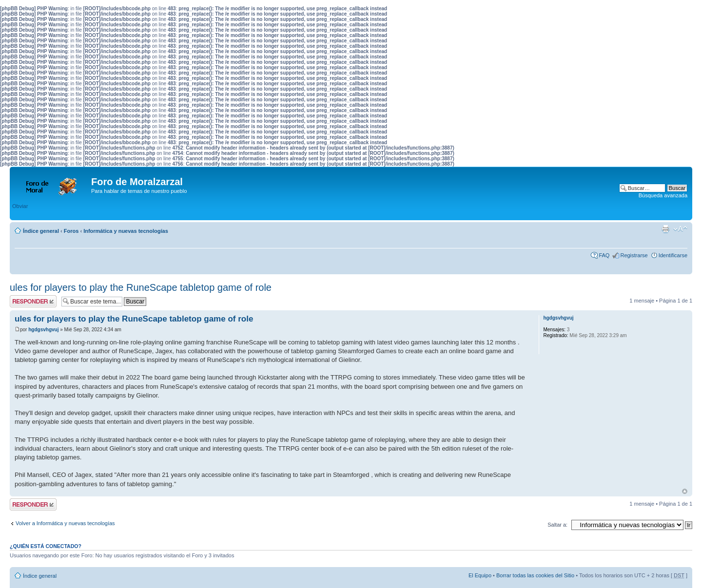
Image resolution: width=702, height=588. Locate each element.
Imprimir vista (665, 229)
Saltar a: (557, 525)
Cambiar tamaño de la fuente (680, 229)
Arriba (685, 491)
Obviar (20, 206)
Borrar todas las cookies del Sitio (535, 575)
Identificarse (673, 255)
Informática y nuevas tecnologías (126, 231)
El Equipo (480, 575)
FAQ (604, 255)
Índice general (41, 231)
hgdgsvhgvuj (43, 330)
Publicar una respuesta (33, 301)
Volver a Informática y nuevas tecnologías (65, 523)
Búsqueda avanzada (663, 195)
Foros (71, 231)
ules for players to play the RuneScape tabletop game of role (141, 287)
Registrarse (634, 255)
